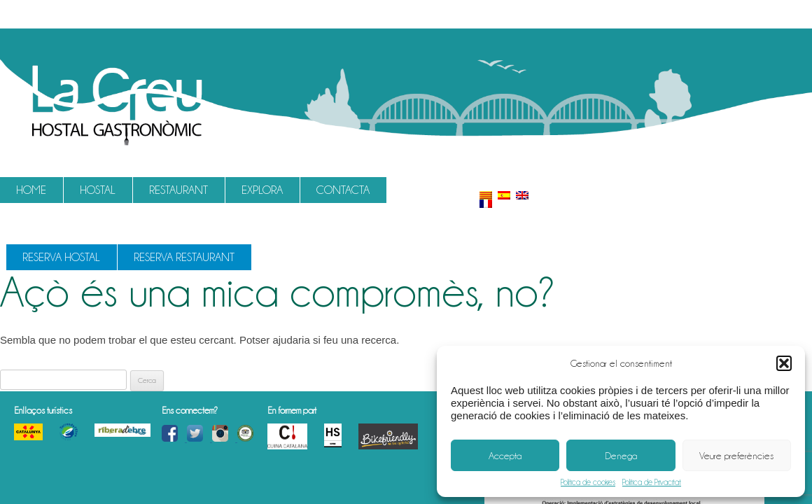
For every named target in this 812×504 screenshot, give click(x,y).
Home (31, 190)
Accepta (505, 456)
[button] (784, 363)
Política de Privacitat (652, 482)
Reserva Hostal (61, 257)
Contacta (343, 190)
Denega (621, 456)
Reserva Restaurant (184, 257)
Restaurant (178, 190)
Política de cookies (588, 482)
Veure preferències (736, 456)
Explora (262, 190)
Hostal (98, 190)
